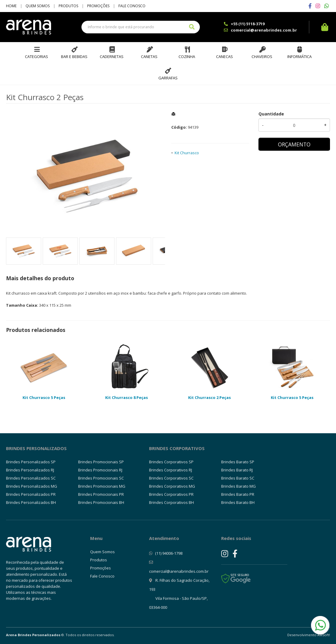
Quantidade (271, 114)
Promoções (98, 6)
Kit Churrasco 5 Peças (44, 397)
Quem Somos (38, 6)
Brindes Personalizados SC (31, 478)
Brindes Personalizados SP (31, 462)
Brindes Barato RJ (237, 470)
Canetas (149, 57)
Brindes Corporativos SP (171, 462)
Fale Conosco (132, 6)
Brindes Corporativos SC (171, 478)
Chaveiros (262, 57)
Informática (299, 57)
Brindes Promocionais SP (101, 462)
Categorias (37, 57)
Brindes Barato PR (238, 494)
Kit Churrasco (187, 153)
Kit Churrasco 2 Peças (209, 397)
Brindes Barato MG (238, 486)
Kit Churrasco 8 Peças (127, 397)
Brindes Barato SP (238, 462)
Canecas (225, 57)
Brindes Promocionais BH (101, 502)
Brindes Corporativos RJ (171, 470)
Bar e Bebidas (74, 57)
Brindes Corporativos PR (171, 494)
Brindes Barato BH (238, 502)
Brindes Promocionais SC (101, 478)
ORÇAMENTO (294, 144)
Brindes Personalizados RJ (30, 470)
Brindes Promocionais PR (101, 494)
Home (11, 6)
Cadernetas (112, 57)
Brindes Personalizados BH (31, 502)
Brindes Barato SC (238, 478)
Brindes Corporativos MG (172, 486)
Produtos (68, 6)
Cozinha (187, 57)
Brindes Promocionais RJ (100, 470)
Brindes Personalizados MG (32, 486)
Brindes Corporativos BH (171, 502)
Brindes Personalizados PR (31, 494)
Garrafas (168, 78)
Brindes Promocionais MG (102, 486)
